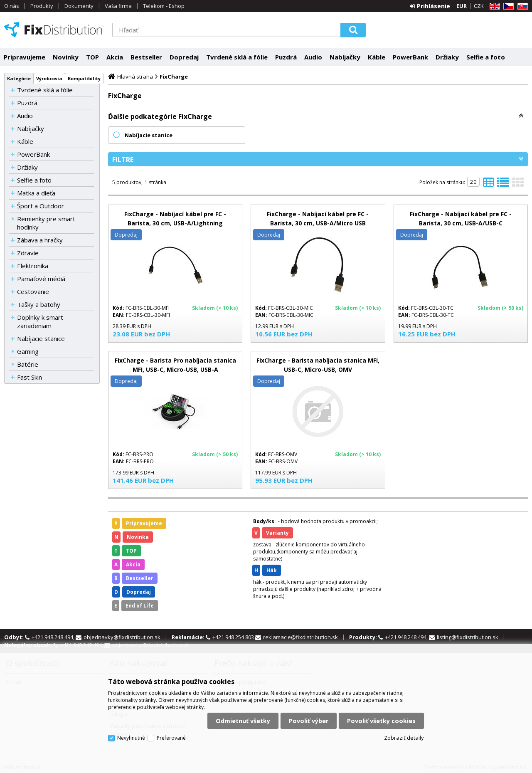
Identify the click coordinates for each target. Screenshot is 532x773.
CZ (507, 6)
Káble (377, 57)
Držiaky (447, 57)
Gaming (28, 351)
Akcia (115, 57)
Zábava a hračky (40, 240)
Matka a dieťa (36, 193)
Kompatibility (84, 78)
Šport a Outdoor (41, 206)
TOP (92, 57)
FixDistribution (54, 30)
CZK (479, 6)
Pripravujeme (25, 57)
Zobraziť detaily (404, 738)
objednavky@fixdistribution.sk (122, 637)
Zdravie (28, 253)
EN (493, 6)
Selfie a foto (486, 57)
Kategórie (19, 78)
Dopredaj (184, 57)
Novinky (66, 57)
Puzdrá (286, 57)
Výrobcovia (49, 78)
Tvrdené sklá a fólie (237, 57)
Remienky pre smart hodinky (46, 223)
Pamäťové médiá (41, 279)
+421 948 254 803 (234, 637)
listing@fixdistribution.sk (468, 637)
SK (521, 6)
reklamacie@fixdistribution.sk (300, 637)
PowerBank (410, 57)
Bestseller (146, 57)
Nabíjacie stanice (41, 338)
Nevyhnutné (131, 738)
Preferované (171, 738)
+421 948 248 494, (54, 637)
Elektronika (33, 266)
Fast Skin (30, 377)
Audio (313, 57)
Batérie (28, 364)
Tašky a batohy (39, 304)
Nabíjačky (345, 57)
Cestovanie (33, 291)
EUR (462, 6)
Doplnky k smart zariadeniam (40, 321)
